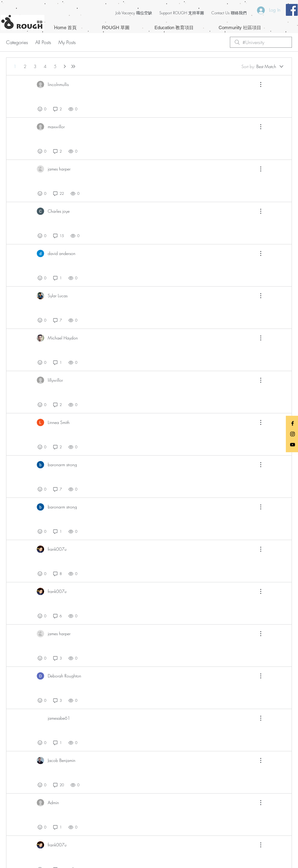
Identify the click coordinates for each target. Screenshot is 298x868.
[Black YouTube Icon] (293, 445)
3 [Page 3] (35, 66)
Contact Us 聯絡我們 (229, 13)
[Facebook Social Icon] (292, 10)
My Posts (67, 42)
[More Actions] (258, 84)
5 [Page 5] (55, 66)
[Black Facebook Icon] (293, 423)
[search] (261, 42)
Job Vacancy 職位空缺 (134, 13)
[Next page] (65, 66)
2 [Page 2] (25, 66)
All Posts (43, 42)
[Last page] (73, 66)
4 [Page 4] (45, 66)
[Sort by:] (263, 67)
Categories (17, 42)
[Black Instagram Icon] (293, 434)
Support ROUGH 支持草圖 (182, 13)
